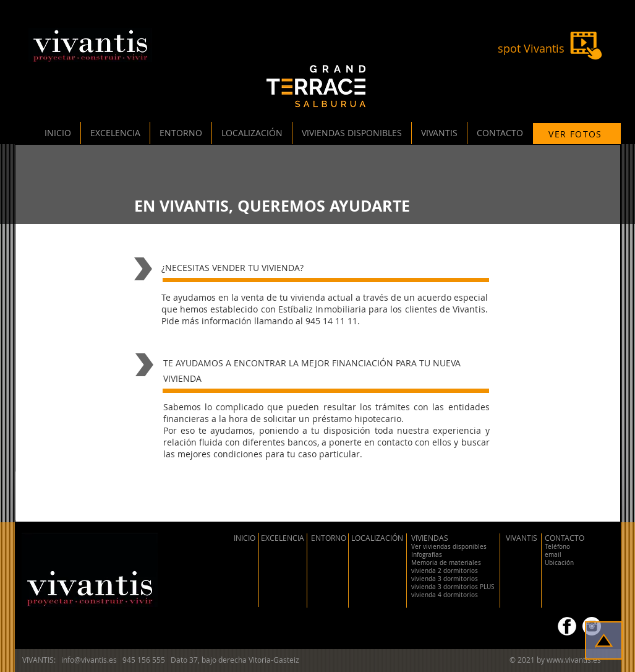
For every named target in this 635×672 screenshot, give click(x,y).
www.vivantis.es (574, 660)
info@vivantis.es (89, 660)
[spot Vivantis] (531, 49)
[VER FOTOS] (577, 134)
